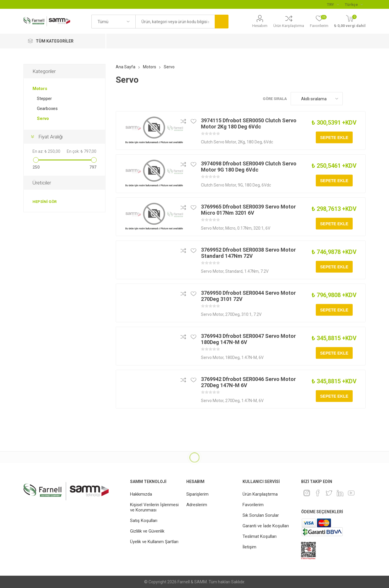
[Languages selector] (354, 4)
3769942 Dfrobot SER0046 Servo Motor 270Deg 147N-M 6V (248, 382)
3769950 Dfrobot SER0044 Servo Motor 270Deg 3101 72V (248, 296)
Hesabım (260, 26)
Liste (361, 99)
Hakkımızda (141, 494)
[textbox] (175, 22)
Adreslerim (197, 505)
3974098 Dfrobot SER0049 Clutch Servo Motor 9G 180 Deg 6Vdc (249, 167)
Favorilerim (253, 505)
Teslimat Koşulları (260, 536)
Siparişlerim (197, 494)
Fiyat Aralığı (51, 137)
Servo (43, 118)
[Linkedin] (340, 493)
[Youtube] (351, 493)
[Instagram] (307, 493)
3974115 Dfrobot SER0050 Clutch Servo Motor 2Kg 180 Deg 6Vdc (249, 123)
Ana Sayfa (126, 67)
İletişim (249, 547)
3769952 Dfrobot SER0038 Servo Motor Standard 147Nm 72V (248, 253)
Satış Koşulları (144, 521)
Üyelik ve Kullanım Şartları (154, 542)
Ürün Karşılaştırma (289, 26)
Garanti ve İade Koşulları (266, 526)
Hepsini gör (45, 202)
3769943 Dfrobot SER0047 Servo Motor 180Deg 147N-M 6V (248, 339)
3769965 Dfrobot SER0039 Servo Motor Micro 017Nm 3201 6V (248, 210)
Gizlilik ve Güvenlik (147, 531)
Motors (40, 89)
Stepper (44, 99)
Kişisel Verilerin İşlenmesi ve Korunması (154, 507)
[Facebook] (318, 493)
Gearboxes (47, 109)
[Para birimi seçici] (333, 4)
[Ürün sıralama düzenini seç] (317, 99)
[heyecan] (329, 493)
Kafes (350, 99)
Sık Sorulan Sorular (261, 515)
